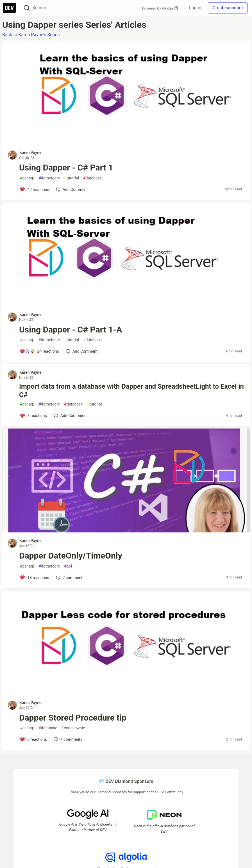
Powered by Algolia (160, 8)
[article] (126, 143)
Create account (228, 8)
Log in (195, 8)
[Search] (27, 8)
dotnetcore (49, 178)
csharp (27, 178)
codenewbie (73, 728)
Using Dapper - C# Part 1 (66, 168)
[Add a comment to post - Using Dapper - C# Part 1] (34, 190)
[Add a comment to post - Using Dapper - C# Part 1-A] (39, 351)
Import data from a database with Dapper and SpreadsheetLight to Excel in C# (131, 391)
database (92, 178)
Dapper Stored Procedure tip (73, 718)
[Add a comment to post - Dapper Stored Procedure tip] (33, 739)
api (68, 566)
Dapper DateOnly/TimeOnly (71, 556)
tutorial (71, 178)
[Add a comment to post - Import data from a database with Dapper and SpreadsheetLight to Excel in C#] (33, 416)
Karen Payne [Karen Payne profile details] (30, 152)
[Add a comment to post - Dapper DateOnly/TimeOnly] (34, 578)
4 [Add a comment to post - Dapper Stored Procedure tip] (67, 739)
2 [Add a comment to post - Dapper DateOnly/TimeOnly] (70, 578)
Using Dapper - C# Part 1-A (71, 330)
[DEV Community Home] (9, 8)
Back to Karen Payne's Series (31, 35)
